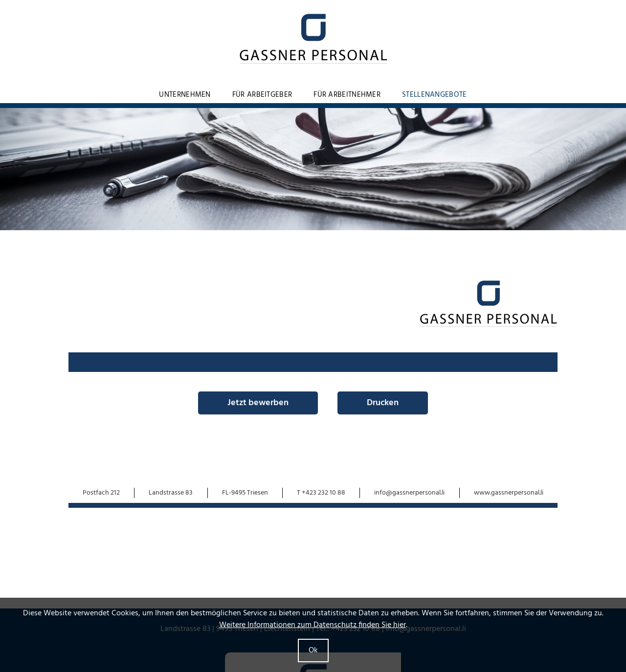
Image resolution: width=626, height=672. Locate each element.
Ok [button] (313, 650)
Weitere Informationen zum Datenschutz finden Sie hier (313, 625)
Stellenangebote (435, 95)
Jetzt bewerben (258, 403)
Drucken (383, 403)
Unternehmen (185, 95)
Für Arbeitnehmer (347, 95)
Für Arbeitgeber (262, 95)
